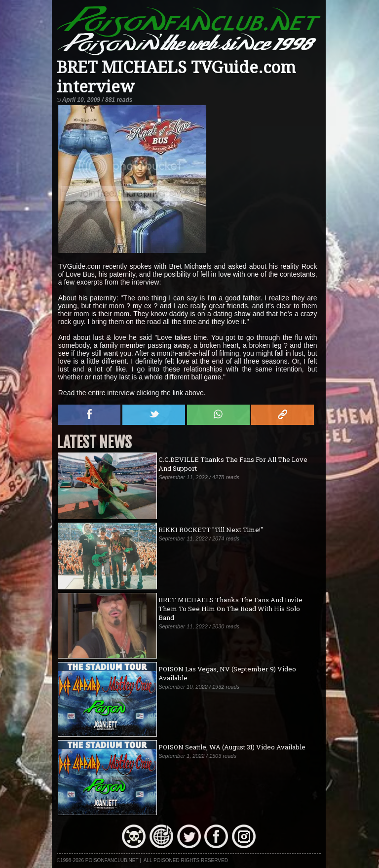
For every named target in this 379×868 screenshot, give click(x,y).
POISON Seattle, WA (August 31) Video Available (232, 747)
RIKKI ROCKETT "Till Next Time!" (211, 530)
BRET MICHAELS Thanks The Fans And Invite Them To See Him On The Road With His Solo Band (230, 609)
